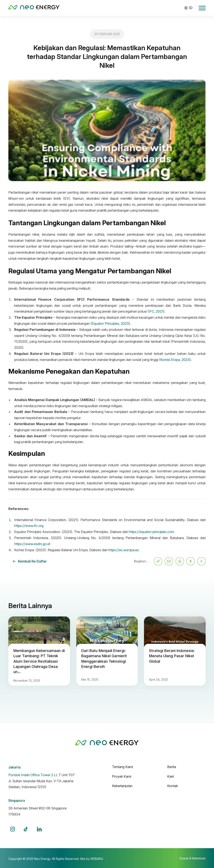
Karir (171, 776)
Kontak (173, 786)
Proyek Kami (122, 776)
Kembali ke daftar (30, 561)
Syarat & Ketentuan (193, 858)
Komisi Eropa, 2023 (175, 360)
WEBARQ (97, 859)
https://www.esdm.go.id (32, 544)
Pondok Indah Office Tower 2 (31, 775)
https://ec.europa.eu (124, 550)
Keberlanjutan (122, 786)
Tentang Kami (122, 767)
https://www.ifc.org (29, 526)
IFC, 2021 (156, 311)
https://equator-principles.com (151, 532)
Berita (172, 767)
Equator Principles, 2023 (110, 323)
